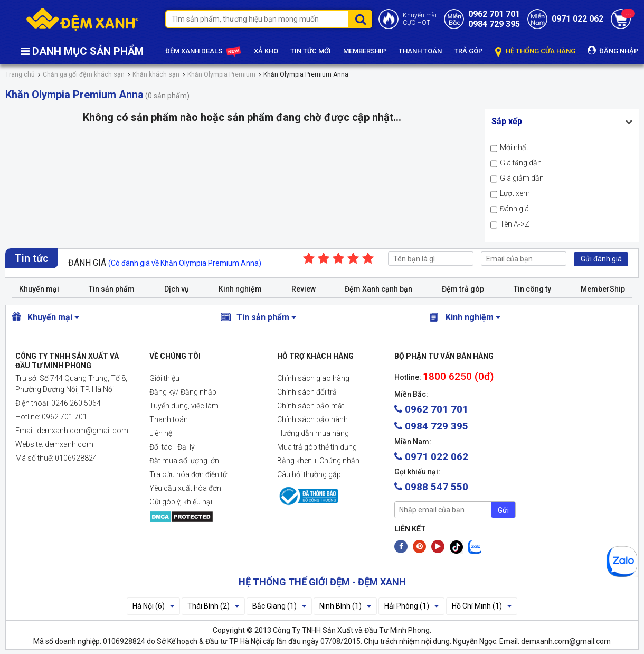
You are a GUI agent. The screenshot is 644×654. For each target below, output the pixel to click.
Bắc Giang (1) (279, 606)
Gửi (503, 510)
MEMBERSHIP (365, 51)
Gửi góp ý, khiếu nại (181, 502)
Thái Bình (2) (213, 606)
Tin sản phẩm (112, 289)
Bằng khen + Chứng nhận (318, 461)
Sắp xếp (507, 121)
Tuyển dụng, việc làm (184, 406)
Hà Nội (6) (153, 606)
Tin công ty (532, 289)
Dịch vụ (177, 289)
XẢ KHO (266, 51)
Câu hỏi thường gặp (309, 474)
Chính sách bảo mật (311, 406)
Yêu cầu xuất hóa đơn (185, 488)
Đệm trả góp (463, 289)
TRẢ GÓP (468, 51)
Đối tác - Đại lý (172, 447)
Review (304, 289)
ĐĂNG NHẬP (613, 50)
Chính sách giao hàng (313, 378)
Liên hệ (161, 433)
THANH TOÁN (420, 51)
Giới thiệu (164, 378)
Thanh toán (169, 419)
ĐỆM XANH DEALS (203, 52)
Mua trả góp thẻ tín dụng (317, 447)
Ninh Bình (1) (345, 606)
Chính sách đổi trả (307, 392)
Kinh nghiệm (240, 289)
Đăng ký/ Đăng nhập (183, 392)
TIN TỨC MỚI (311, 51)
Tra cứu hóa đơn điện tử (188, 474)
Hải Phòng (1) (411, 606)
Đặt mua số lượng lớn (184, 461)
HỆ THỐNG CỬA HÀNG (535, 52)
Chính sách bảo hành (312, 419)
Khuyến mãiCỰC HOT (420, 19)
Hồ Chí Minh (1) (482, 606)
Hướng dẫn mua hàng (313, 433)
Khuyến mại (39, 289)
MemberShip (603, 289)
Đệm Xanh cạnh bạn (378, 289)
